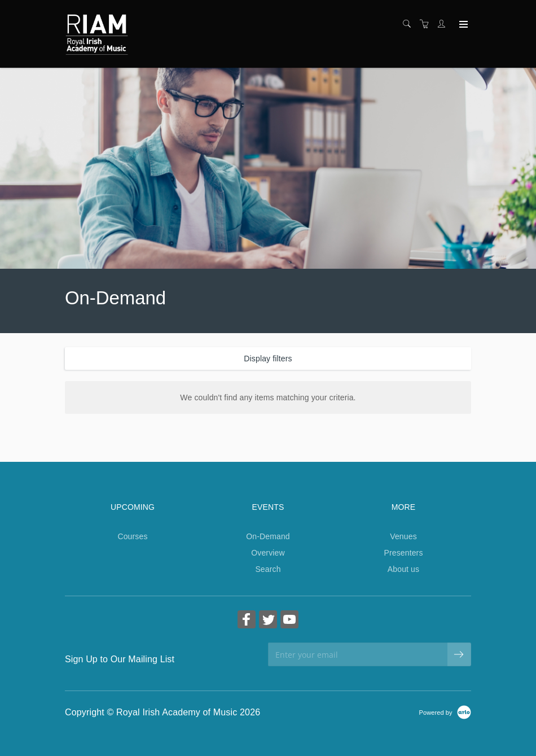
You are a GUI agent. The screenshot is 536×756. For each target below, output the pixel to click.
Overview (268, 553)
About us (403, 569)
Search (268, 569)
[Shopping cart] (427, 24)
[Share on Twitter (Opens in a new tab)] (268, 621)
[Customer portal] (444, 24)
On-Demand (268, 536)
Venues (403, 536)
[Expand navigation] (462, 25)
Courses (132, 536)
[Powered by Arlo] (445, 712)
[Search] (410, 24)
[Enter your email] (358, 654)
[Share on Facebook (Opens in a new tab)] (247, 621)
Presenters (403, 553)
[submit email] (459, 654)
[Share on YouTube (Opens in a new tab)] (289, 621)
